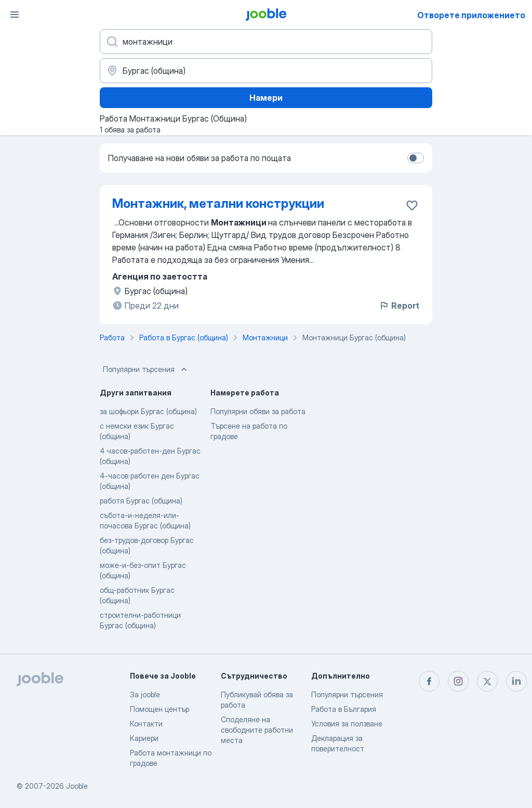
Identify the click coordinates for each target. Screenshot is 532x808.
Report (399, 306)
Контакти (146, 724)
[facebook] (429, 681)
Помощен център (159, 709)
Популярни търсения (146, 369)
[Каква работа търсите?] (266, 42)
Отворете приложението (471, 15)
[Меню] (15, 15)
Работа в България (344, 709)
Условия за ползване (347, 724)
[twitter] (487, 681)
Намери (266, 98)
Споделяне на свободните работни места (257, 730)
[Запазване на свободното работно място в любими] (412, 205)
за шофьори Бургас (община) (148, 411)
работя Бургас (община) (141, 501)
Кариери (144, 738)
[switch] (416, 158)
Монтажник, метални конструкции (218, 203)
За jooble (145, 694)
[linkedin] (516, 681)
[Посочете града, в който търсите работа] (266, 71)
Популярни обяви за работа (258, 411)
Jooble (77, 786)
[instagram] (458, 681)
